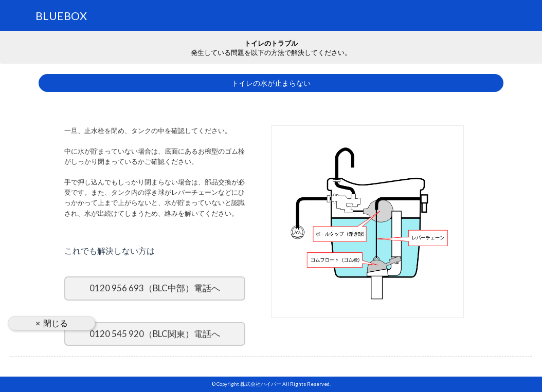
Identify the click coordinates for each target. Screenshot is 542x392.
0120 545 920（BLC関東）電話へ (155, 334)
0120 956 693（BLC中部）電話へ (155, 288)
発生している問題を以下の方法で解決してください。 (271, 48)
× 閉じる (52, 323)
